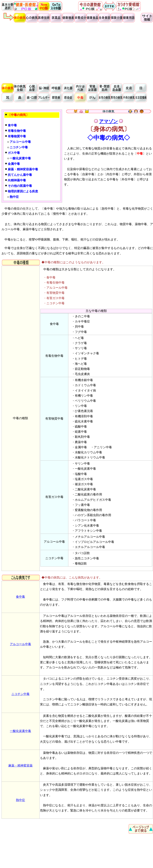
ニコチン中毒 (20, 694)
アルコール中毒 (20, 644)
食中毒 (20, 597)
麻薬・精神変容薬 (20, 765)
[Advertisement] (77, 52)
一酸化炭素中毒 (20, 731)
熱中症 (20, 800)
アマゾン (109, 121)
